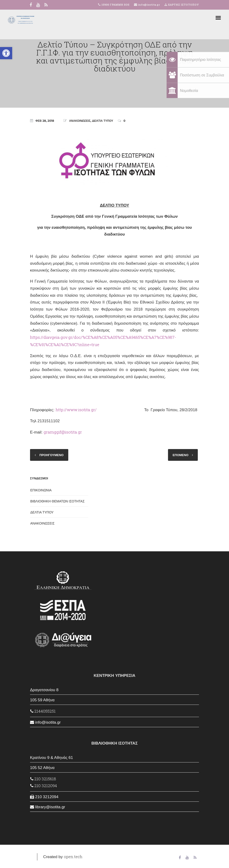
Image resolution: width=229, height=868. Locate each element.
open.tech (73, 857)
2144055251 (43, 711)
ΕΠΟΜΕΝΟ (181, 455)
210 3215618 (43, 779)
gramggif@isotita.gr (63, 432)
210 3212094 (44, 786)
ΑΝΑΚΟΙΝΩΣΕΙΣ (80, 121)
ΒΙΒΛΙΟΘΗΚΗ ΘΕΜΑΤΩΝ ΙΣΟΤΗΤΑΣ (57, 501)
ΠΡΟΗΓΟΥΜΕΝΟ (52, 455)
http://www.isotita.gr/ (76, 410)
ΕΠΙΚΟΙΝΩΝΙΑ (41, 490)
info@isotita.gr (148, 5)
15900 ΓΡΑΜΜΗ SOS (115, 5)
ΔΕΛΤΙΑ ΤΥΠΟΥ (103, 121)
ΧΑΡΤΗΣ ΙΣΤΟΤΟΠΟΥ (182, 5)
